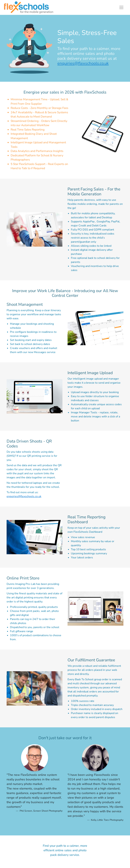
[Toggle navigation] (121, 7)
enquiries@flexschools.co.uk (83, 63)
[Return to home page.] (29, 7)
